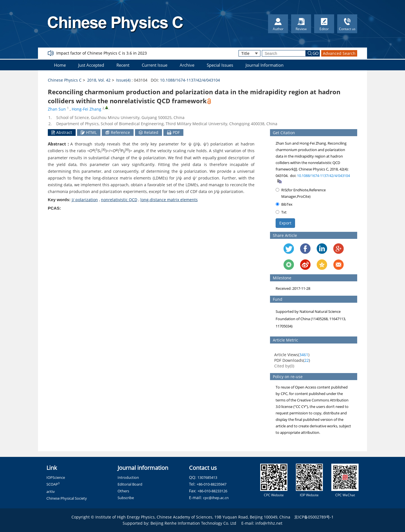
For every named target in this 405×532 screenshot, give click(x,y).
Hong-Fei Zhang (86, 109)
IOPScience (56, 477)
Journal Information (265, 65)
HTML (89, 132)
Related (148, 132)
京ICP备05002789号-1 (314, 517)
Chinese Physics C (65, 80)
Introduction (128, 477)
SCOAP (53, 484)
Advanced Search (339, 53)
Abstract (62, 132)
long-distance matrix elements (169, 200)
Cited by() (284, 366)
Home (60, 65)
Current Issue (155, 65)
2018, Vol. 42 (99, 80)
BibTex (284, 204)
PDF (173, 132)
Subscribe (126, 498)
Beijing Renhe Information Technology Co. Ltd (193, 523)
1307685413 (207, 477)
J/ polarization (85, 200)
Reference (118, 132)
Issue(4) (123, 80)
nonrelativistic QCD (119, 200)
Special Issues (220, 65)
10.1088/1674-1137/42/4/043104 (190, 80)
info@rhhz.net (269, 523)
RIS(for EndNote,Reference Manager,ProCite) (301, 193)
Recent (123, 65)
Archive (187, 65)
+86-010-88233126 (212, 491)
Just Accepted (91, 65)
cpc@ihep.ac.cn (216, 498)
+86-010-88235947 (211, 484)
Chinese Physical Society (67, 498)
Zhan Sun (57, 109)
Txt (281, 212)
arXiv (51, 491)
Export (285, 223)
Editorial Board (130, 484)
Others (123, 491)
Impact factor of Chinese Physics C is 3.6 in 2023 (102, 53)
